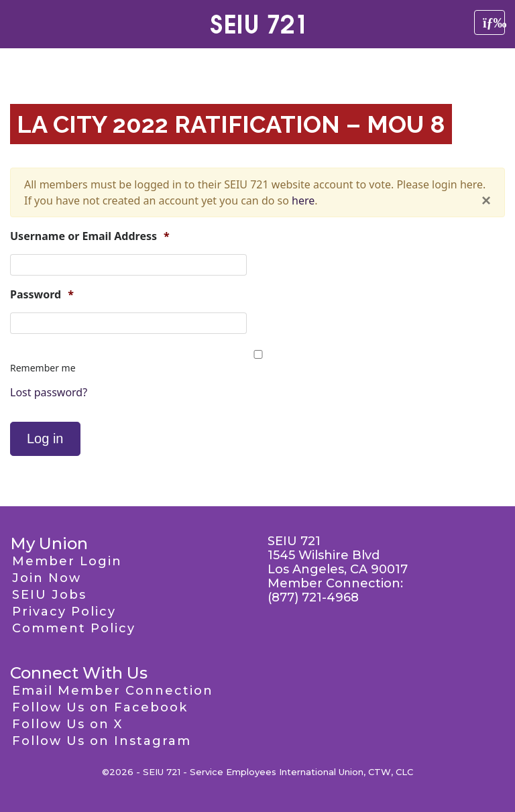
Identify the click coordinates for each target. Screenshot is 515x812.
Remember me (43, 368)
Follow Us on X (67, 724)
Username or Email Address (90, 236)
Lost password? (49, 392)
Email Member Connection (113, 691)
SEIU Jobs (49, 595)
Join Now (47, 578)
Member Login (67, 561)
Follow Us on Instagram (102, 741)
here (303, 200)
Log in (45, 439)
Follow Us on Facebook (100, 707)
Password (42, 295)
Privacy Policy (64, 612)
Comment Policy (74, 628)
